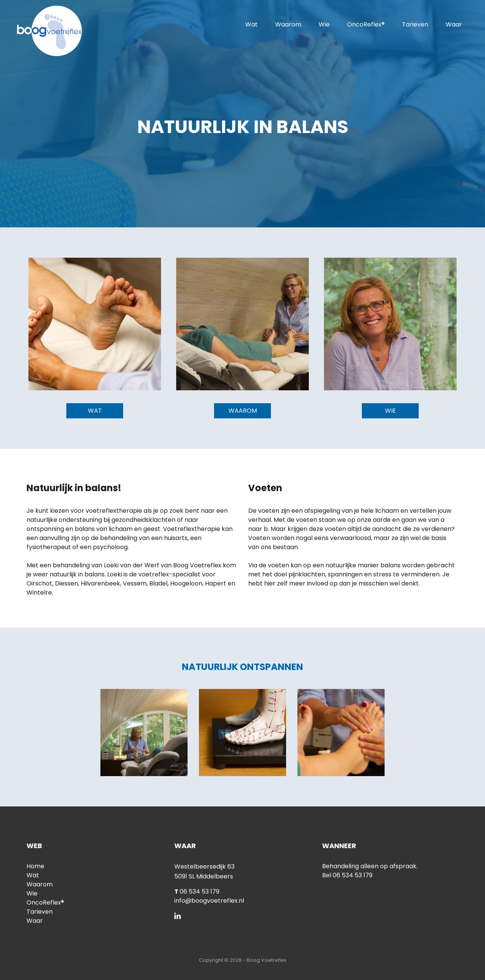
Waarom (288, 24)
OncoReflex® (366, 24)
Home (35, 866)
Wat (251, 24)
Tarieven (415, 24)
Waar (454, 24)
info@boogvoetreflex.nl (209, 901)
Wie (324, 24)
